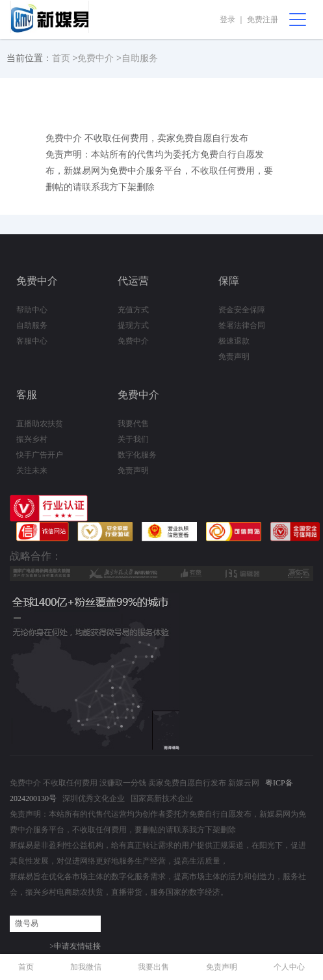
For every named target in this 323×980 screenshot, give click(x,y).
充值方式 (133, 310)
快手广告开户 (40, 455)
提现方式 (133, 325)
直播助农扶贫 (40, 424)
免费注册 (263, 20)
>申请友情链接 (75, 946)
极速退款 (234, 341)
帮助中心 (32, 310)
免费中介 (96, 58)
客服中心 (32, 341)
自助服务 (140, 58)
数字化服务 (137, 455)
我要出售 (153, 967)
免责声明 (234, 357)
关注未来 (32, 470)
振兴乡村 (32, 439)
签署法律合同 (242, 325)
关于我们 (133, 439)
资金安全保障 (242, 310)
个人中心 (289, 967)
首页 (61, 58)
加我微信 (86, 967)
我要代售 (133, 424)
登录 (227, 20)
